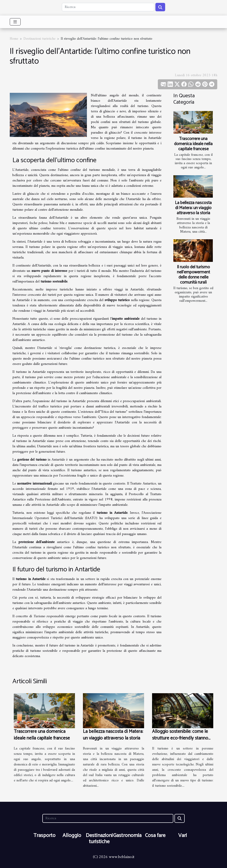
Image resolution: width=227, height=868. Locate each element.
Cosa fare (155, 836)
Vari (183, 836)
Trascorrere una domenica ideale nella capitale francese (193, 144)
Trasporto (44, 836)
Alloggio (72, 836)
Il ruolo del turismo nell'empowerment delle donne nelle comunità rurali (193, 275)
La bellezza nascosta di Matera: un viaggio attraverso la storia (193, 208)
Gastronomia (127, 836)
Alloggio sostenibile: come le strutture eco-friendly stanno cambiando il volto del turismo (182, 738)
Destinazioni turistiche (39, 39)
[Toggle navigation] (15, 22)
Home (14, 39)
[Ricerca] (108, 7)
